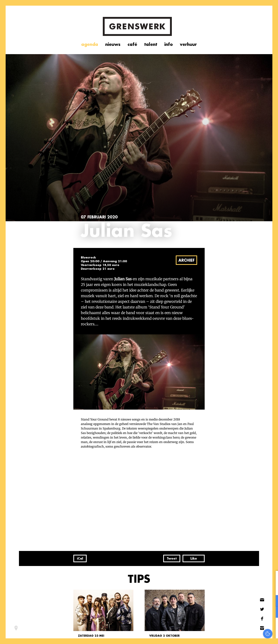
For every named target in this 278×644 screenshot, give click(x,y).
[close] (272, 578)
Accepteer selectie (246, 637)
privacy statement (259, 588)
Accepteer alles (246, 626)
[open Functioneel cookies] (272, 601)
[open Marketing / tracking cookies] (272, 612)
